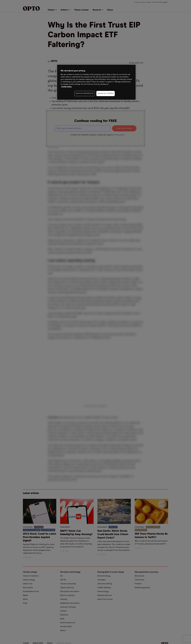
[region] (96, 82)
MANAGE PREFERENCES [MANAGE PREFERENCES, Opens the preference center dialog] (85, 93)
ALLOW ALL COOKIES (106, 93)
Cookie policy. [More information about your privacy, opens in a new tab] (66, 87)
